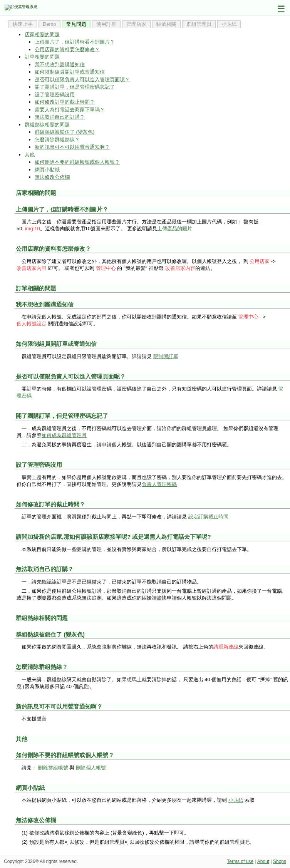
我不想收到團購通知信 (60, 65)
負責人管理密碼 (159, 484)
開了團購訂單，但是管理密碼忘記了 (75, 87)
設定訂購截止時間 (208, 517)
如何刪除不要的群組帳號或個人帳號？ (77, 162)
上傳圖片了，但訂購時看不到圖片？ (75, 42)
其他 (30, 155)
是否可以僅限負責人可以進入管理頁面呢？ (82, 80)
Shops (280, 861)
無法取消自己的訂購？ (60, 117)
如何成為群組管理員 (64, 435)
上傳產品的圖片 (175, 229)
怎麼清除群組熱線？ (57, 140)
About (263, 861)
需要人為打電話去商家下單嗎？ (70, 110)
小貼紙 (236, 800)
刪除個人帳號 (91, 768)
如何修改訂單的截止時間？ (65, 102)
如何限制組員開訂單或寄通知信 (70, 72)
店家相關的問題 (42, 34)
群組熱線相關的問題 (47, 125)
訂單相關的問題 (42, 57)
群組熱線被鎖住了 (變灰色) (65, 132)
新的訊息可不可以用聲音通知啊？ (72, 147)
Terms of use (240, 861)
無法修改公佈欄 (52, 177)
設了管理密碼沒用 (55, 95)
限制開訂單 (166, 356)
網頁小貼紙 (47, 170)
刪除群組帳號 (53, 768)
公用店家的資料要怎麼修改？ (67, 49)
